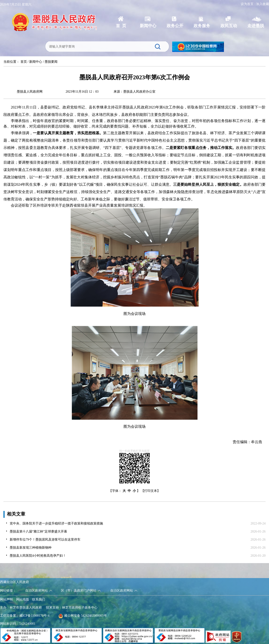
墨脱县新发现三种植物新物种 (31, 548)
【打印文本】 (151, 491)
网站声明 (6, 600)
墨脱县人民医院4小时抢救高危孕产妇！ (38, 556)
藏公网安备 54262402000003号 (83, 616)
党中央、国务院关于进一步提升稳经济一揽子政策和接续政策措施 (56, 523)
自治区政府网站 (37, 591)
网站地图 (23, 600)
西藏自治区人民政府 (14, 582)
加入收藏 (263, 4)
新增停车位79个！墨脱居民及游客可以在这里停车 (45, 540)
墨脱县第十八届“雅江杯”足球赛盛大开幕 (38, 531)
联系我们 (39, 600)
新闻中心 (36, 62)
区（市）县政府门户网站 (79, 591)
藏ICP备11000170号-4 (34, 616)
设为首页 (247, 4)
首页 (24, 62)
